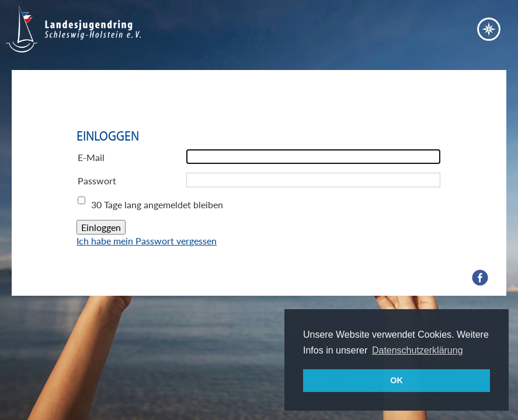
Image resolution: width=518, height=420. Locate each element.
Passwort (97, 181)
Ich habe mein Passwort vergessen (147, 241)
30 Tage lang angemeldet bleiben (157, 204)
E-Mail (91, 157)
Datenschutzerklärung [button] (418, 350)
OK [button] (397, 380)
